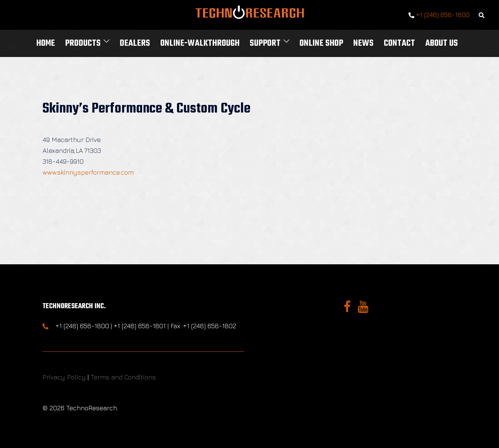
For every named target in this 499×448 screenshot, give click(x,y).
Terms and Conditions (123, 377)
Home (46, 43)
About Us (442, 43)
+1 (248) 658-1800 (439, 15)
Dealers (135, 43)
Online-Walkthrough (200, 43)
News (363, 43)
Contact (399, 43)
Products (83, 43)
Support (265, 43)
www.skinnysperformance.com (88, 172)
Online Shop (321, 43)
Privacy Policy (64, 377)
